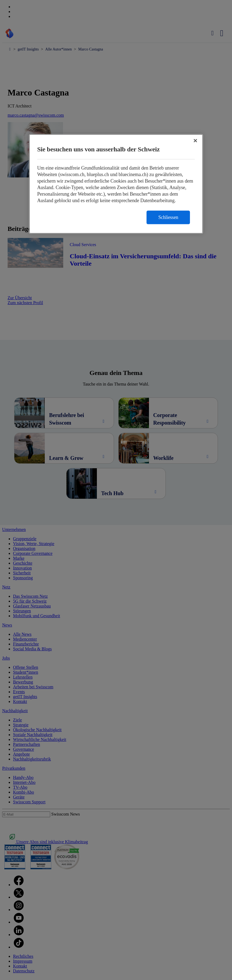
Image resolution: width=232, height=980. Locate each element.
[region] (116, 184)
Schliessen (168, 217)
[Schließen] (195, 141)
